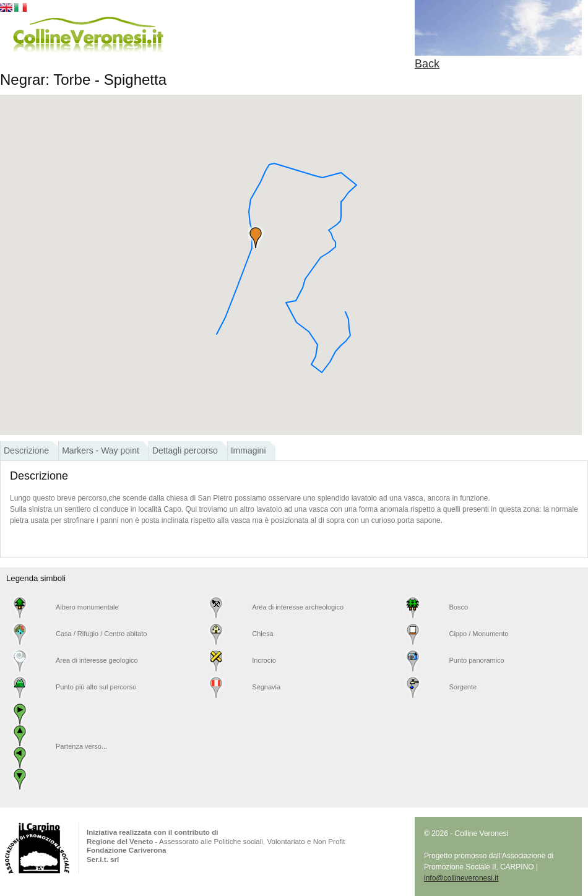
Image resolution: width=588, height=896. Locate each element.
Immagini (249, 450)
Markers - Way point (101, 450)
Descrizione (26, 450)
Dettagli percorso (185, 450)
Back (427, 64)
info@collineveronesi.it (461, 878)
